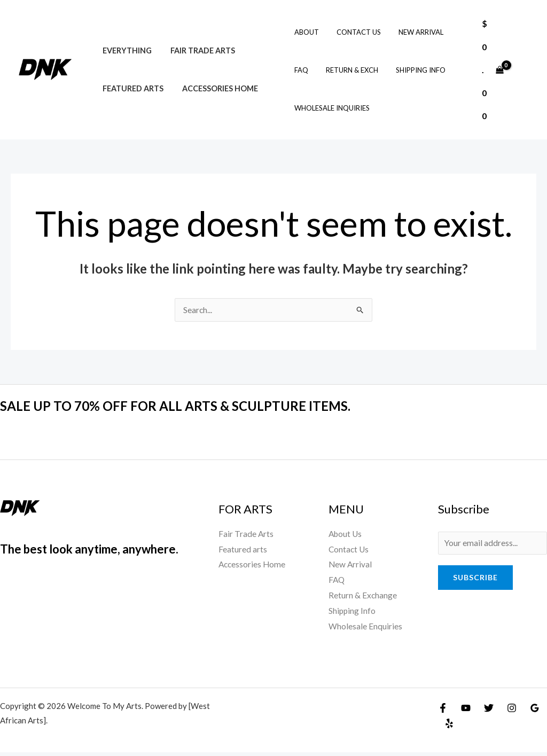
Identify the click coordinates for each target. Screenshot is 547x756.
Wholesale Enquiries (365, 630)
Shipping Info (412, 70)
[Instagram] (512, 712)
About (306, 32)
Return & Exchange (363, 598)
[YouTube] (466, 712)
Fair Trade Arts (198, 50)
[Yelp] (449, 727)
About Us (346, 535)
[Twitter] (489, 712)
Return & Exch (347, 70)
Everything (126, 50)
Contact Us (354, 32)
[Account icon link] (523, 69)
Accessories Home (215, 88)
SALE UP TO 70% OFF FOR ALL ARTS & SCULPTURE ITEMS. (187, 406)
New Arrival (412, 32)
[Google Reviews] (535, 712)
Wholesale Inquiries (331, 108)
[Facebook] (443, 712)
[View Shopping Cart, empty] (493, 70)
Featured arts (131, 88)
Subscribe (475, 579)
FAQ (300, 70)
